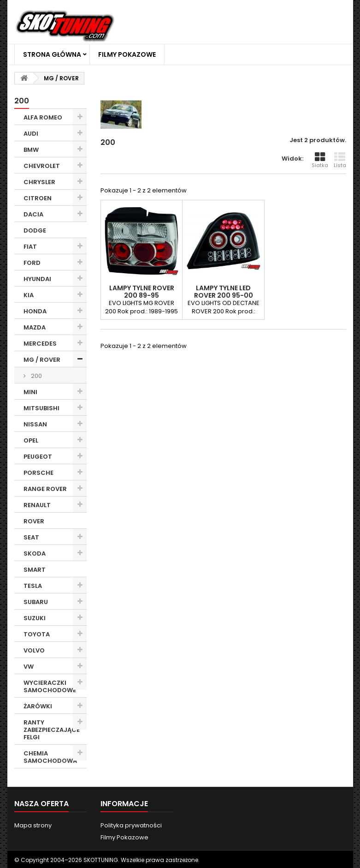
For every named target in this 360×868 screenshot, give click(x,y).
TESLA (33, 586)
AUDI (31, 134)
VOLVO (34, 650)
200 (36, 376)
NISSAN (35, 424)
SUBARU (36, 602)
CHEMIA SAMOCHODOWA (50, 757)
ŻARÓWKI (38, 706)
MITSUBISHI (41, 408)
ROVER (34, 521)
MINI (30, 392)
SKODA (35, 554)
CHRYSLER (39, 182)
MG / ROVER (42, 360)
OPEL (31, 440)
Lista (340, 160)
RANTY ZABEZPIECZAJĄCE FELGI (52, 730)
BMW (31, 150)
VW (29, 667)
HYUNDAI (37, 279)
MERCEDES (40, 344)
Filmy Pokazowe (127, 54)
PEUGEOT (38, 457)
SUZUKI (35, 618)
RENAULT (37, 505)
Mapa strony (33, 825)
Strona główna (52, 54)
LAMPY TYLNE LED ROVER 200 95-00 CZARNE (224, 295)
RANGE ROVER (45, 489)
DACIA (33, 214)
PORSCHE (38, 473)
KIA (29, 295)
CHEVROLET (42, 166)
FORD (32, 263)
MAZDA (35, 327)
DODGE (35, 230)
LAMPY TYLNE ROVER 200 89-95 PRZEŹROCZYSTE (142, 295)
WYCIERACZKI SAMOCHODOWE (50, 686)
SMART (35, 570)
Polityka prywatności (131, 825)
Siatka (320, 160)
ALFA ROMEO (43, 117)
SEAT (31, 537)
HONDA (35, 311)
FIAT (30, 247)
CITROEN (38, 198)
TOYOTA (37, 634)
